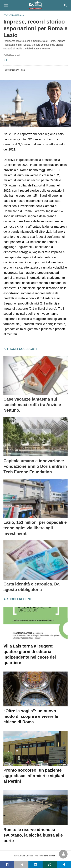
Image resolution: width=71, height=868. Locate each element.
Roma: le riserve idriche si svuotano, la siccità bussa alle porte (33, 835)
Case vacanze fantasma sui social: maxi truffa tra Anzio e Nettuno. (32, 405)
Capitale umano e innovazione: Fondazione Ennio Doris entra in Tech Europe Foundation (35, 466)
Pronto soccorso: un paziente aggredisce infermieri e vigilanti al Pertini (34, 776)
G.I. (6, 60)
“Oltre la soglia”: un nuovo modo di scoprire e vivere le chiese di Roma (31, 716)
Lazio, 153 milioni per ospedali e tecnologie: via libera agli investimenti (35, 528)
